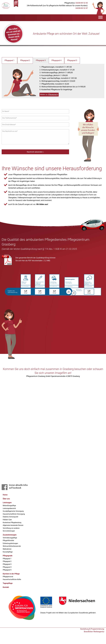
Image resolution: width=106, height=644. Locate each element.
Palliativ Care (7, 520)
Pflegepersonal (8, 577)
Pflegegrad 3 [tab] (41, 60)
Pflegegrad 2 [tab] (25, 60)
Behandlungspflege (9, 506)
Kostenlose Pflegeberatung (12, 523)
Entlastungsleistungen (10, 543)
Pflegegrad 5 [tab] (72, 60)
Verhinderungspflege (10, 538)
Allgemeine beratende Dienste (13, 525)
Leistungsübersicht (9, 508)
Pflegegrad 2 (7, 561)
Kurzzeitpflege (8, 552)
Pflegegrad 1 (7, 559)
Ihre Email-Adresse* (9, 125)
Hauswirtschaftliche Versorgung (14, 514)
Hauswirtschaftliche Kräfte (12, 579)
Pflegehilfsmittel (8, 540)
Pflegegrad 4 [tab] (56, 60)
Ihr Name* (6, 111)
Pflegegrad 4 (53, 95)
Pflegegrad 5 (7, 570)
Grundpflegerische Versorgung (13, 511)
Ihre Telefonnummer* (10, 118)
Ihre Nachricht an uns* (10, 131)
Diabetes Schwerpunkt (10, 517)
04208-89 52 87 (82, 8)
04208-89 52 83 (82, 3)
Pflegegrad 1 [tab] (9, 60)
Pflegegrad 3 (7, 564)
